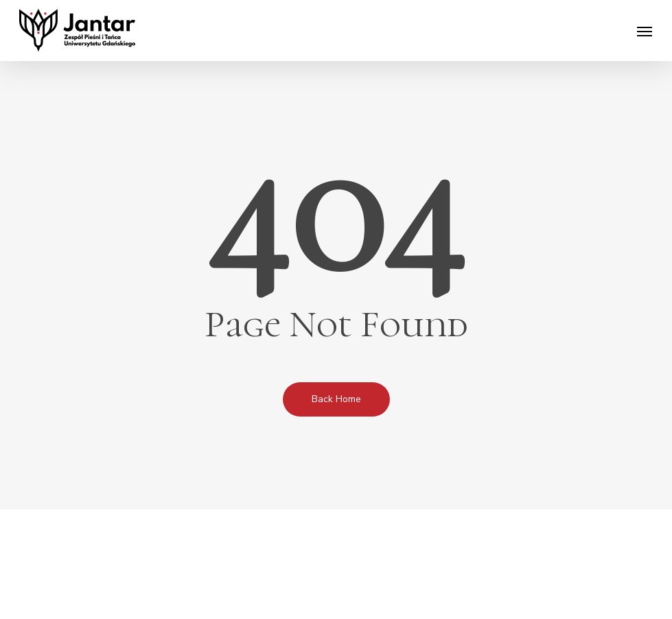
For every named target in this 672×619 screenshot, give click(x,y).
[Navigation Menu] (645, 31)
